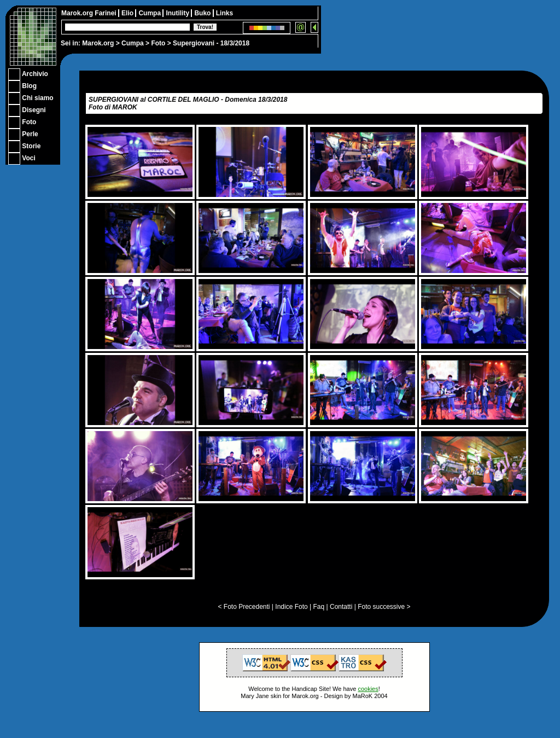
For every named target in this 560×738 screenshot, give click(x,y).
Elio (128, 13)
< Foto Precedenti (244, 607)
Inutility (178, 13)
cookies (368, 689)
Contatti (341, 607)
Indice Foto (291, 607)
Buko (203, 13)
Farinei (106, 13)
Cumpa (133, 43)
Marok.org (98, 43)
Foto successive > (384, 607)
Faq (319, 607)
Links (224, 13)
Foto (158, 43)
